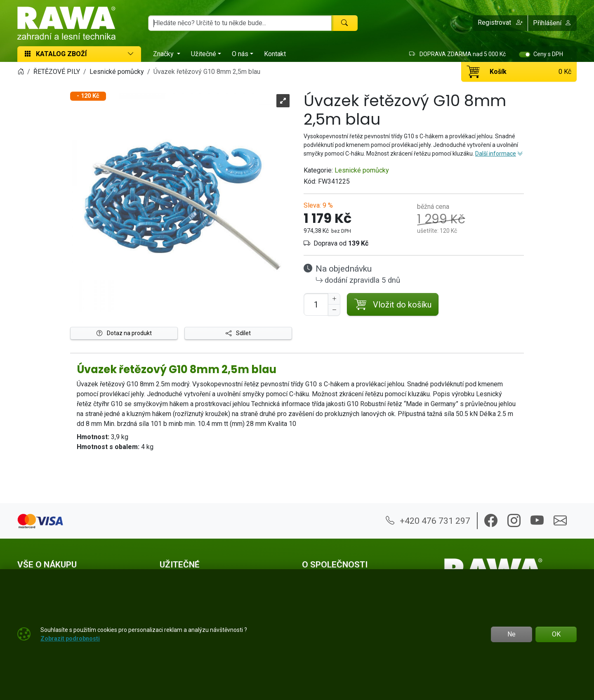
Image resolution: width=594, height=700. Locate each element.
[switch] (525, 54)
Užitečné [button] (204, 54)
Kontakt (275, 54)
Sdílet (238, 333)
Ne (511, 634)
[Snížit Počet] (334, 310)
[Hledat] (344, 23)
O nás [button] (240, 54)
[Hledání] (240, 23)
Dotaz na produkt (124, 333)
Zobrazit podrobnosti (70, 639)
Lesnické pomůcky (362, 170)
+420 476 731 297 (428, 521)
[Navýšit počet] (334, 299)
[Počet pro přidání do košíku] (316, 304)
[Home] (21, 72)
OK (556, 634)
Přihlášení (552, 23)
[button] (500, 23)
